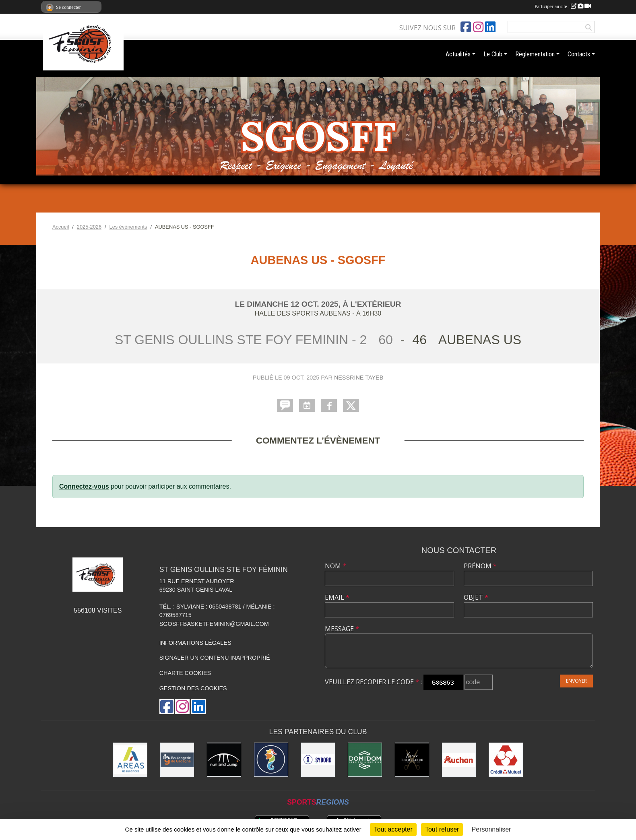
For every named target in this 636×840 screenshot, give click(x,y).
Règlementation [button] (535, 54)
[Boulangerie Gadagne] (177, 760)
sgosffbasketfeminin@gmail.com (214, 624)
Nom (336, 566)
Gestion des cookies (193, 688)
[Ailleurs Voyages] (271, 760)
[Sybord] (318, 760)
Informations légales (195, 643)
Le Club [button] (493, 54)
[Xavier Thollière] (412, 760)
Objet (476, 597)
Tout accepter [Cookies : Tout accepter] (393, 829)
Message (342, 629)
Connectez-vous (84, 486)
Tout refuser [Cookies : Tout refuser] (442, 829)
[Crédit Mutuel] (506, 760)
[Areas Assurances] (130, 760)
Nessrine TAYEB (359, 378)
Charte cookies (185, 673)
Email (337, 597)
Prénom (480, 566)
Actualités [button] (458, 54)
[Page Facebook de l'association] (466, 27)
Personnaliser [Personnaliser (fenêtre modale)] (491, 829)
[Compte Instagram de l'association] (478, 27)
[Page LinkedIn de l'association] (490, 27)
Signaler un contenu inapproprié (215, 658)
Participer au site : (563, 6)
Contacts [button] (579, 54)
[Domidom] (365, 760)
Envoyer (576, 681)
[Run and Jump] (224, 760)
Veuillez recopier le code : (373, 682)
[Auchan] (459, 760)
